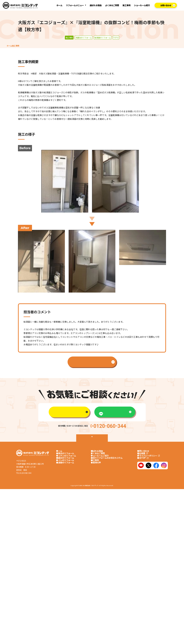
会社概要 (145, 456)
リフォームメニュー (75, 5)
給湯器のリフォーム (63, 475)
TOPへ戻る (92, 440)
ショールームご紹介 (100, 461)
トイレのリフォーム (63, 470)
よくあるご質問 (112, 5)
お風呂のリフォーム (63, 456)
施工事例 (126, 5)
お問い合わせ (146, 451)
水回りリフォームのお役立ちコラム (107, 465)
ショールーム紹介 (142, 5)
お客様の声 (96, 475)
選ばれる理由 (96, 5)
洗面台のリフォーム (63, 465)
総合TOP (145, 465)
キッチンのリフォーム (64, 461)
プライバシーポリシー (151, 461)
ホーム (59, 5)
